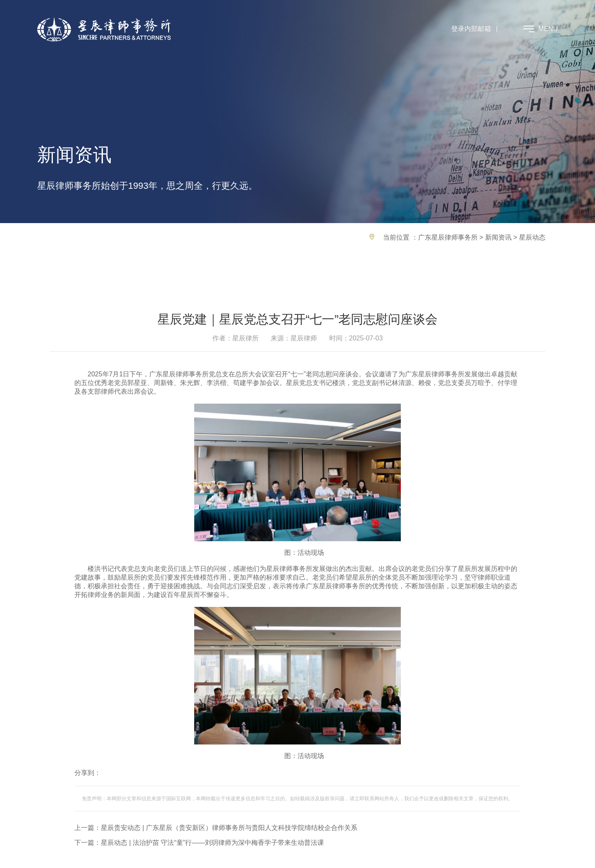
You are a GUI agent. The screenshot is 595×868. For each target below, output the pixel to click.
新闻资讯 (498, 237)
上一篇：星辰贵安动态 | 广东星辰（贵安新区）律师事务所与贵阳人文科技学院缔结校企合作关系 (216, 828)
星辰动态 (532, 237)
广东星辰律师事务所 (448, 237)
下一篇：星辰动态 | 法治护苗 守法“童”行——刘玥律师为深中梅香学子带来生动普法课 (199, 843)
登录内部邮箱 (471, 29)
